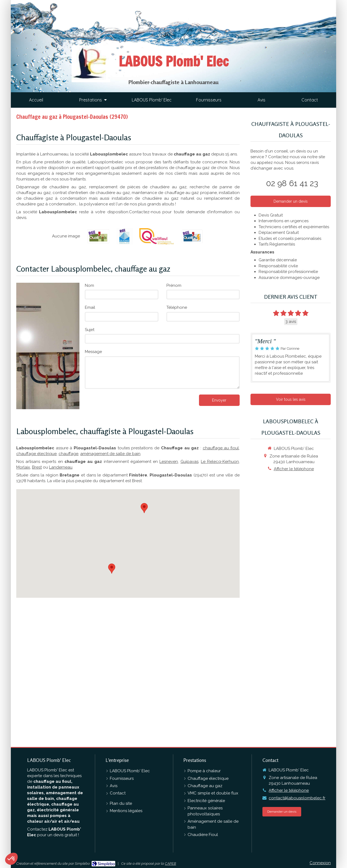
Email (90, 307)
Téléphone (177, 307)
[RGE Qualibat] (125, 236)
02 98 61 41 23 (292, 183)
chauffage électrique (36, 454)
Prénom (174, 285)
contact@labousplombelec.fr (297, 798)
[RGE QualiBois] (98, 236)
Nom (89, 285)
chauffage (68, 454)
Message (93, 352)
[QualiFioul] (157, 236)
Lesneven (169, 462)
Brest (37, 467)
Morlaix (23, 467)
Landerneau (61, 467)
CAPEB (170, 864)
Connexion (320, 863)
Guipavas (189, 462)
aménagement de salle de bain (110, 454)
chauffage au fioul (221, 448)
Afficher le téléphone (294, 469)
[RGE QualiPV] (192, 236)
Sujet (90, 330)
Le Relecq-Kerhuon (220, 462)
